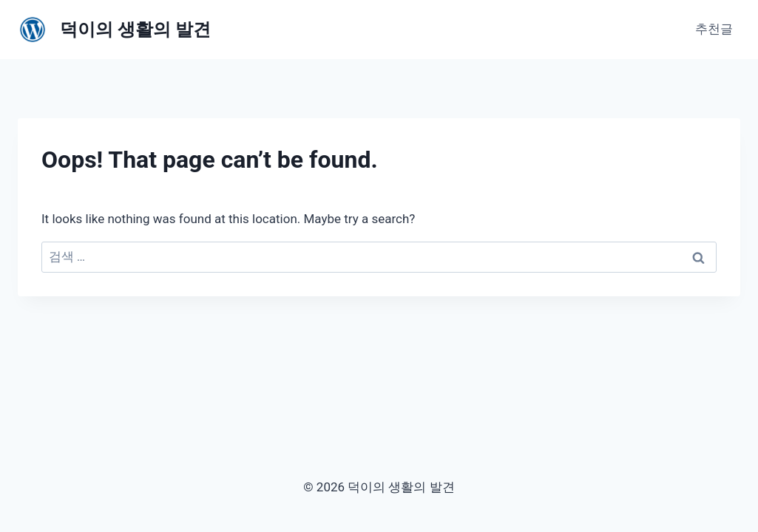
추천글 (714, 29)
